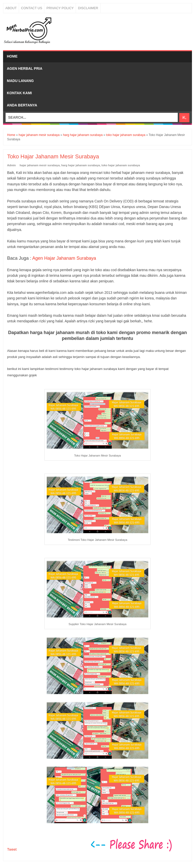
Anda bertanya (22, 105)
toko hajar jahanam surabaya (121, 165)
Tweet (12, 849)
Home (12, 56)
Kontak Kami (19, 93)
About (11, 8)
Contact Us (32, 8)
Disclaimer (88, 8)
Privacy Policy (60, 8)
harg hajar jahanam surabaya (80, 165)
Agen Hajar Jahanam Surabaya (64, 258)
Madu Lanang (20, 81)
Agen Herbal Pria (25, 68)
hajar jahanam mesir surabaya (40, 165)
